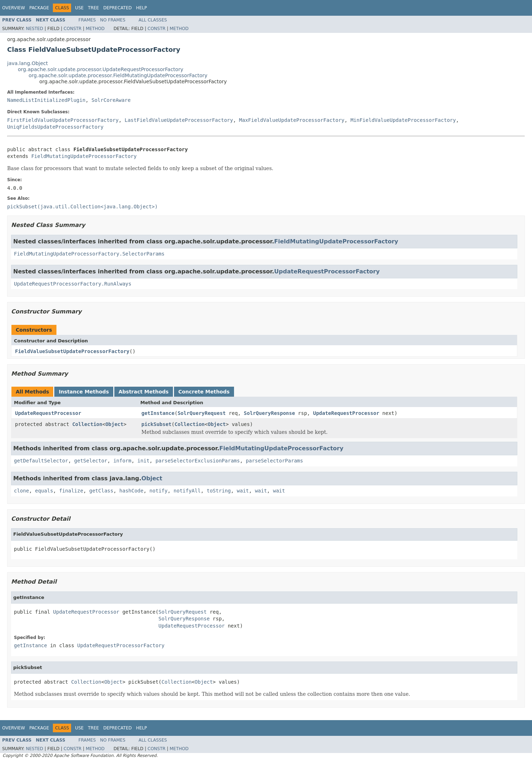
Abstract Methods (144, 392)
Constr (73, 29)
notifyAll (187, 491)
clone (21, 491)
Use (79, 8)
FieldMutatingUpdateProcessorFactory (84, 156)
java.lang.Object (28, 63)
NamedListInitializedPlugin (46, 100)
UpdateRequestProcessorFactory (327, 271)
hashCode (131, 491)
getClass (101, 491)
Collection (87, 424)
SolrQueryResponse (269, 413)
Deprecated (118, 8)
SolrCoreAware (111, 100)
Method (95, 29)
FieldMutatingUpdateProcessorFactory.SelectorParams (89, 254)
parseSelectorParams (274, 461)
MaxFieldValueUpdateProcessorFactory (292, 120)
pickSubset (156, 424)
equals (44, 491)
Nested (34, 29)
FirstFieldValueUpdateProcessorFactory (63, 120)
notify (158, 491)
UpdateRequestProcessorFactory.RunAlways (73, 284)
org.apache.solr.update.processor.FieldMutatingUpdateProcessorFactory (118, 75)
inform (122, 461)
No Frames (113, 20)
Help (142, 8)
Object (115, 424)
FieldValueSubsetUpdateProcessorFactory (72, 351)
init (144, 461)
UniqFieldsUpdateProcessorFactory (55, 127)
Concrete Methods (204, 392)
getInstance (158, 413)
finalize (71, 491)
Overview (14, 8)
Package (39, 8)
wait (243, 491)
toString (219, 491)
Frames (87, 20)
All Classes (153, 20)
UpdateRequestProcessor (48, 413)
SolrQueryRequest (202, 413)
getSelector (91, 461)
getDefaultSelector (41, 461)
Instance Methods (84, 392)
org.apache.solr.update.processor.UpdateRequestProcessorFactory (101, 69)
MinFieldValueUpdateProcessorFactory (403, 120)
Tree (93, 8)
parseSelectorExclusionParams (198, 461)
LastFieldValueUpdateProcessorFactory (179, 120)
